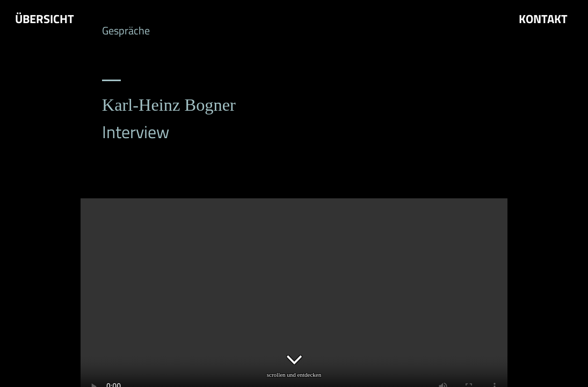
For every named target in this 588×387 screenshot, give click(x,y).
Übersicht (45, 19)
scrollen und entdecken (294, 361)
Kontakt (543, 19)
